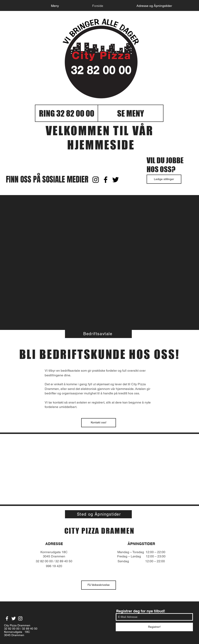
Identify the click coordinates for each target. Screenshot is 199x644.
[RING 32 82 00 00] (67, 113)
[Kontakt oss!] (99, 423)
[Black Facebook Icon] (106, 180)
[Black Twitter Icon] (116, 180)
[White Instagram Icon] (20, 618)
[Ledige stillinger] (164, 179)
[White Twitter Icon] (14, 618)
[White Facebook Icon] (7, 618)
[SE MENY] (131, 113)
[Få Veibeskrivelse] (99, 585)
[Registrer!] (154, 627)
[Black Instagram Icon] (96, 180)
